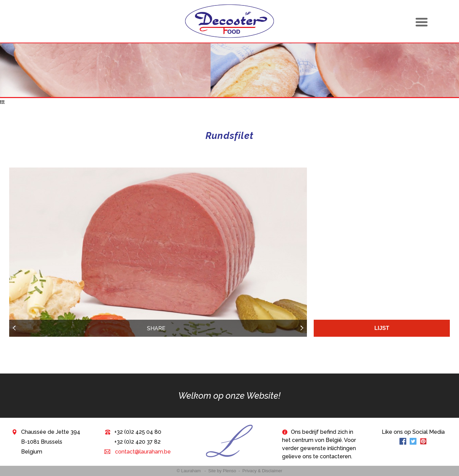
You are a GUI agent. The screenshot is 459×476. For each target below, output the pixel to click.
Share (156, 328)
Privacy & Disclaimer (262, 471)
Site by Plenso (222, 471)
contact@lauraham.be (142, 452)
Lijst (382, 328)
